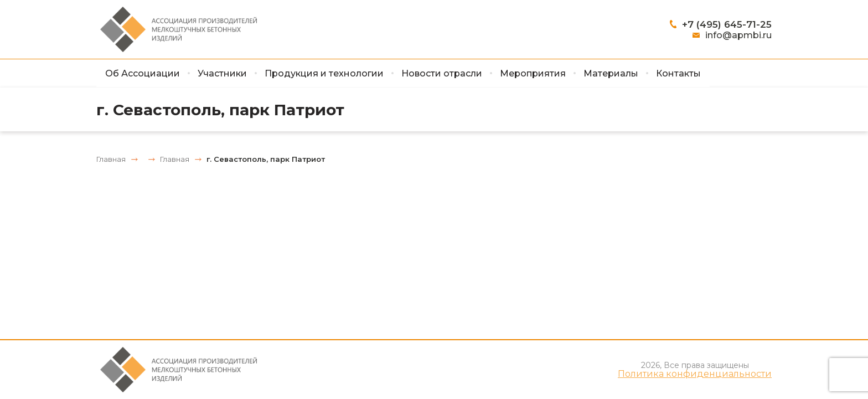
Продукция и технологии (324, 73)
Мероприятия (533, 73)
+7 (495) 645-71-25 (727, 24)
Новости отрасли (442, 73)
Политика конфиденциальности (695, 374)
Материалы (611, 73)
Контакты (678, 73)
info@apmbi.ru (738, 35)
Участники (222, 73)
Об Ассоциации (143, 73)
